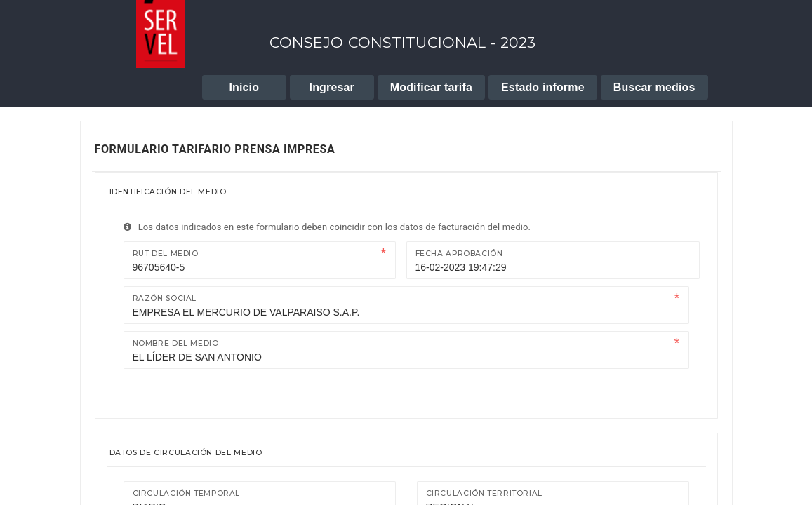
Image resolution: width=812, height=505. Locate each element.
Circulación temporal (187, 493)
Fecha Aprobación (459, 254)
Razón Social (165, 298)
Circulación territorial (485, 493)
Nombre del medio (176, 343)
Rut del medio (166, 254)
